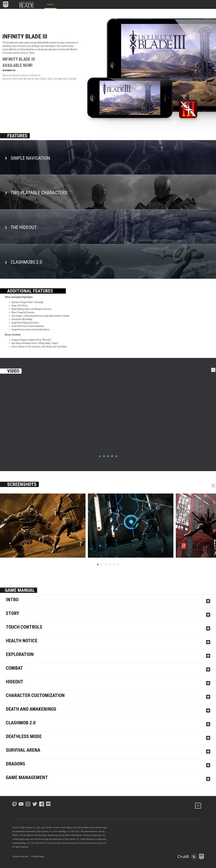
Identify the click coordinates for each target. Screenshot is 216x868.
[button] (6, 4)
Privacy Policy (38, 856)
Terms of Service (20, 856)
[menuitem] (50, 4)
